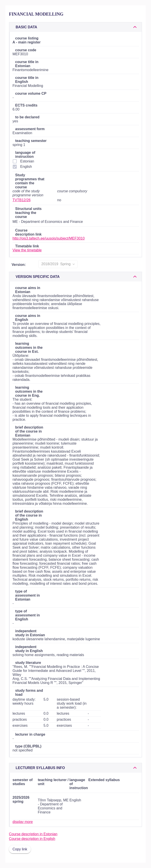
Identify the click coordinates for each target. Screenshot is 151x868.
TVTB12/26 (22, 200)
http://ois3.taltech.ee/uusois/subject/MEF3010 (49, 238)
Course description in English (32, 839)
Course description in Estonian (33, 834)
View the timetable (27, 250)
